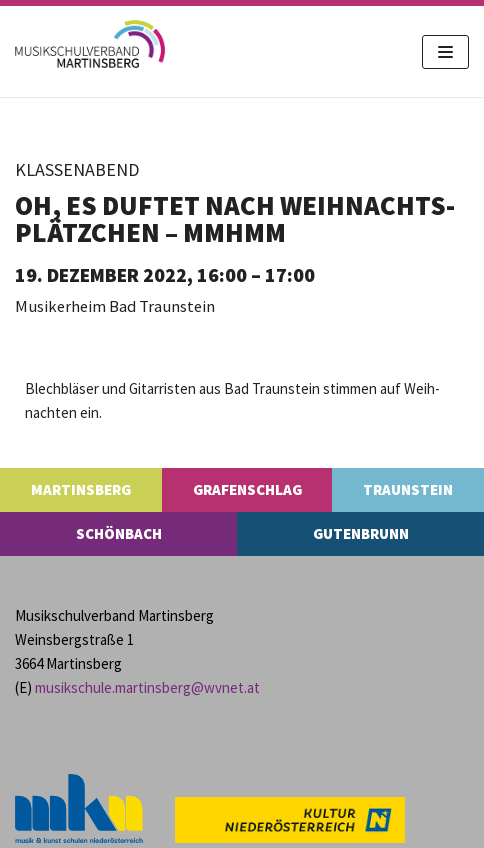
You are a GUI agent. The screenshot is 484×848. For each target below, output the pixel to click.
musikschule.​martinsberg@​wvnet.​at (147, 687)
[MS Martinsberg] (90, 44)
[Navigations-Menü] (445, 52)
